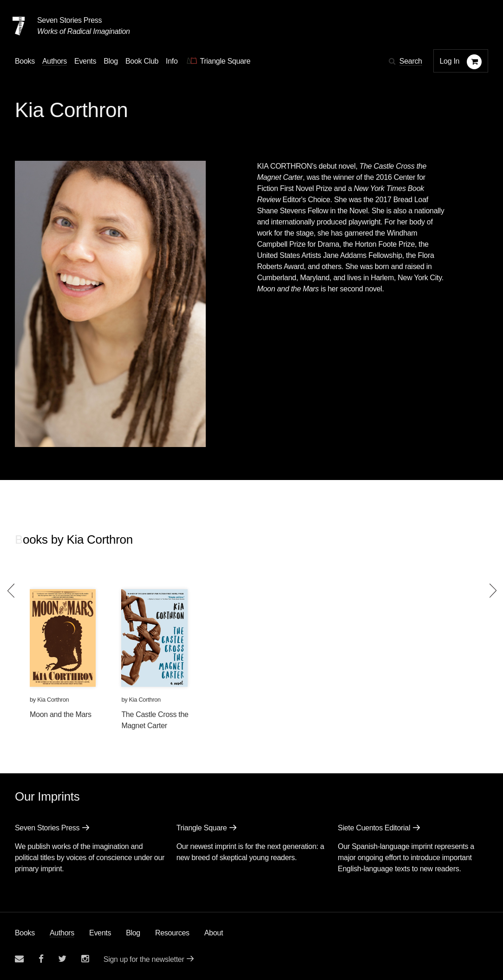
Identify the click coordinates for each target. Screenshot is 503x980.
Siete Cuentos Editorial (374, 828)
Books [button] (25, 61)
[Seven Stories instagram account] (85, 959)
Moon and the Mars (61, 714)
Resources (172, 933)
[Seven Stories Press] (19, 26)
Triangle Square (202, 828)
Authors (62, 933)
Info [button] (172, 61)
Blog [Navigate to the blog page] (111, 61)
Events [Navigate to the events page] (85, 61)
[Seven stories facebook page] (41, 959)
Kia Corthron (53, 700)
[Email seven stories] (19, 959)
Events (100, 933)
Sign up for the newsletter (144, 959)
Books (25, 933)
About (214, 933)
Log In (450, 61)
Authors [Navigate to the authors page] (55, 61)
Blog (133, 933)
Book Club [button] (142, 61)
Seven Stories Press (69, 20)
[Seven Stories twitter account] (62, 959)
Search (411, 61)
